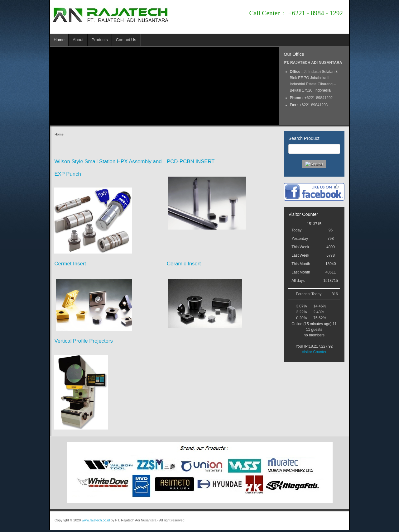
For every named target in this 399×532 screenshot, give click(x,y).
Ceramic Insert (184, 264)
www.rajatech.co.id (96, 520)
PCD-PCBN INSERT (191, 161)
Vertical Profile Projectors (83, 341)
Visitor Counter (314, 352)
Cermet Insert (70, 264)
